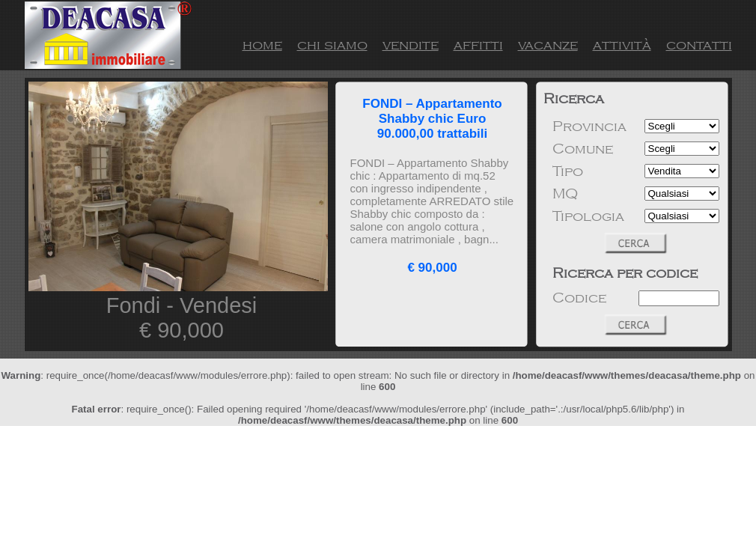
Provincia (589, 127)
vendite (411, 45)
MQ (565, 194)
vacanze (548, 45)
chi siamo (332, 45)
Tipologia (588, 216)
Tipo (568, 171)
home (262, 45)
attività (622, 45)
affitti (478, 45)
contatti (699, 45)
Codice (579, 298)
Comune (583, 149)
